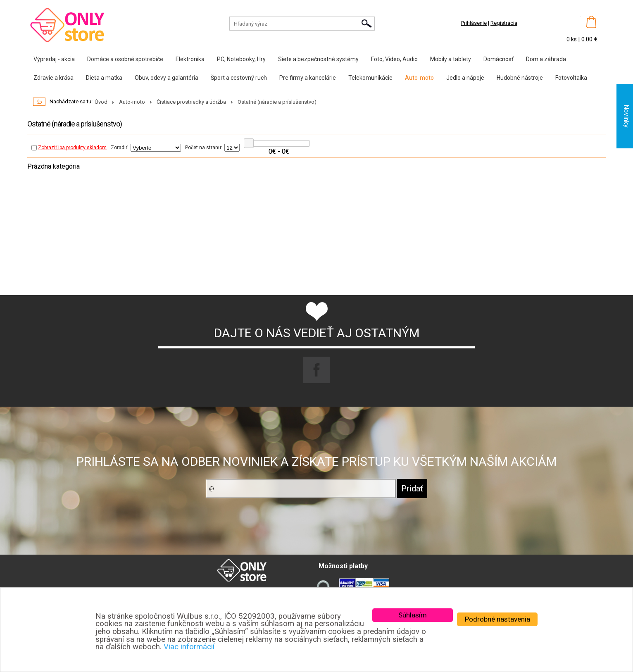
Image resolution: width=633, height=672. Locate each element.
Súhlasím (413, 615)
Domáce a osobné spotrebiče (125, 59)
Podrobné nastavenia (497, 619)
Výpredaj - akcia (54, 59)
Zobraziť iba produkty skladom (69, 148)
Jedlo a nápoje (465, 78)
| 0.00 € (588, 39)
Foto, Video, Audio (394, 59)
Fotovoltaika (571, 78)
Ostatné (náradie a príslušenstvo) (277, 102)
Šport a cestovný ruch (239, 78)
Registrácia (504, 23)
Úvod (101, 102)
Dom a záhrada (546, 59)
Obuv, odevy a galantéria (167, 78)
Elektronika (190, 59)
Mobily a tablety (451, 59)
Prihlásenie (474, 23)
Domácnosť (499, 59)
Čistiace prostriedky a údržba (191, 102)
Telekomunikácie (370, 78)
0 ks (572, 39)
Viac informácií (189, 647)
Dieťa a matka (104, 78)
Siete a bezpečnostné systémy (318, 59)
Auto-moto (419, 78)
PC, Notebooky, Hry (241, 59)
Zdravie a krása (54, 78)
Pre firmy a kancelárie (308, 78)
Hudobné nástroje (520, 78)
